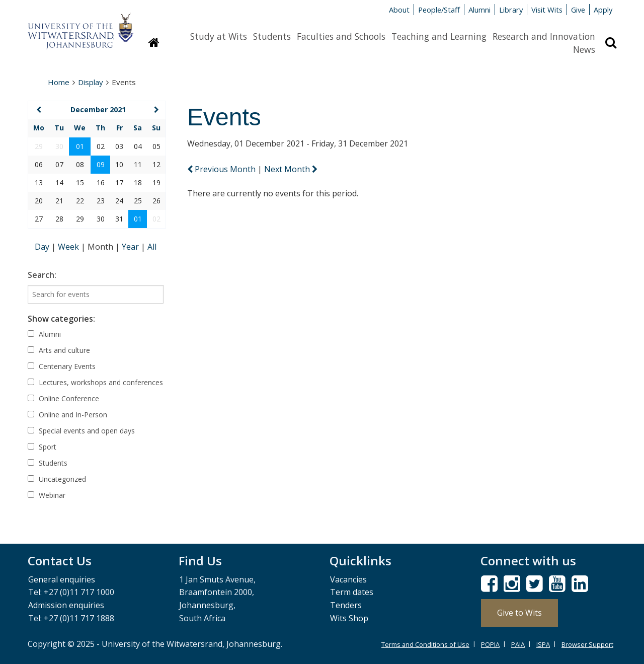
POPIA (490, 644)
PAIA (518, 644)
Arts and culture (59, 350)
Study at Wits (219, 36)
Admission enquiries (66, 605)
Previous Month (222, 169)
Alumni (479, 10)
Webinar (47, 495)
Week (69, 247)
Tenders (346, 605)
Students (272, 36)
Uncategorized (57, 479)
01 (80, 146)
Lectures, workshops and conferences (95, 382)
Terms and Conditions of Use (425, 644)
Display (91, 82)
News (584, 49)
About (399, 10)
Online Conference (63, 398)
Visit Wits (547, 10)
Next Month (291, 169)
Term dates (352, 592)
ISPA (543, 644)
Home (59, 82)
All (152, 247)
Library (511, 10)
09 (101, 164)
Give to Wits (519, 613)
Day (43, 247)
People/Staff (439, 10)
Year (131, 247)
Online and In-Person (67, 415)
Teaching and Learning (439, 36)
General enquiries (62, 579)
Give (578, 10)
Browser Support (587, 644)
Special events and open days (81, 431)
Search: (42, 275)
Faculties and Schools (341, 36)
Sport (42, 447)
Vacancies (348, 579)
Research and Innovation (544, 36)
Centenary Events (62, 366)
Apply (603, 10)
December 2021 (98, 109)
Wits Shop (349, 618)
